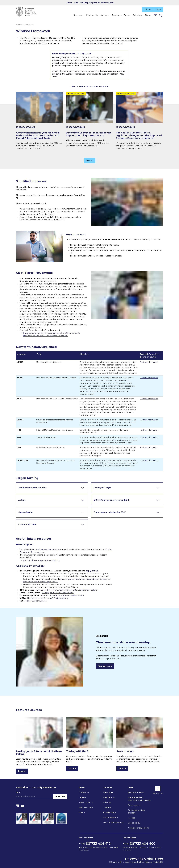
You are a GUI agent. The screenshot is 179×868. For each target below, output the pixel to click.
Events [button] (127, 15)
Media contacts (86, 802)
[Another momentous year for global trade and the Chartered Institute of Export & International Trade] (40, 121)
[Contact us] (155, 15)
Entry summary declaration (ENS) (110, 512)
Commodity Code (27, 525)
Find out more (105, 666)
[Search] (161, 15)
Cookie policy (134, 823)
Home (19, 25)
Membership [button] (92, 15)
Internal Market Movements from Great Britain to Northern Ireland (67, 590)
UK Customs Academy (113, 822)
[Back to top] (158, 789)
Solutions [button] (137, 15)
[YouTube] (22, 806)
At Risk (22, 500)
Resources (29, 25)
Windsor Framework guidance (45, 549)
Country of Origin (102, 488)
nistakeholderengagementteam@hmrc (41, 560)
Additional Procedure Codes (32, 488)
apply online (92, 571)
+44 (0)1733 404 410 (95, 844)
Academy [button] (116, 15)
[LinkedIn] (17, 806)
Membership (109, 797)
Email (18, 792)
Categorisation (26, 512)
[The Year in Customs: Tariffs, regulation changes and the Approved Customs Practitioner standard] (139, 121)
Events (82, 812)
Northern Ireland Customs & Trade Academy (48, 598)
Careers (82, 797)
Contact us (84, 792)
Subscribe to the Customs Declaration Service (63, 595)
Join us (147, 9)
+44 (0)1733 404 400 (139, 844)
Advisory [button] (105, 15)
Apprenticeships (111, 817)
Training (107, 807)
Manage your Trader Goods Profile (58, 593)
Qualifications (110, 812)
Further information (149, 362)
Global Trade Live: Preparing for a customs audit (89, 3)
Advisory (107, 802)
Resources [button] (78, 15)
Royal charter (134, 805)
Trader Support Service (36, 601)
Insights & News (86, 807)
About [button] (148, 15)
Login (158, 9)
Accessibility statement (138, 828)
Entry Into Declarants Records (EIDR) (112, 500)
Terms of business (136, 792)
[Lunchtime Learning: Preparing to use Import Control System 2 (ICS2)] (89, 120)
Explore (22, 771)
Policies (131, 818)
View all (90, 161)
